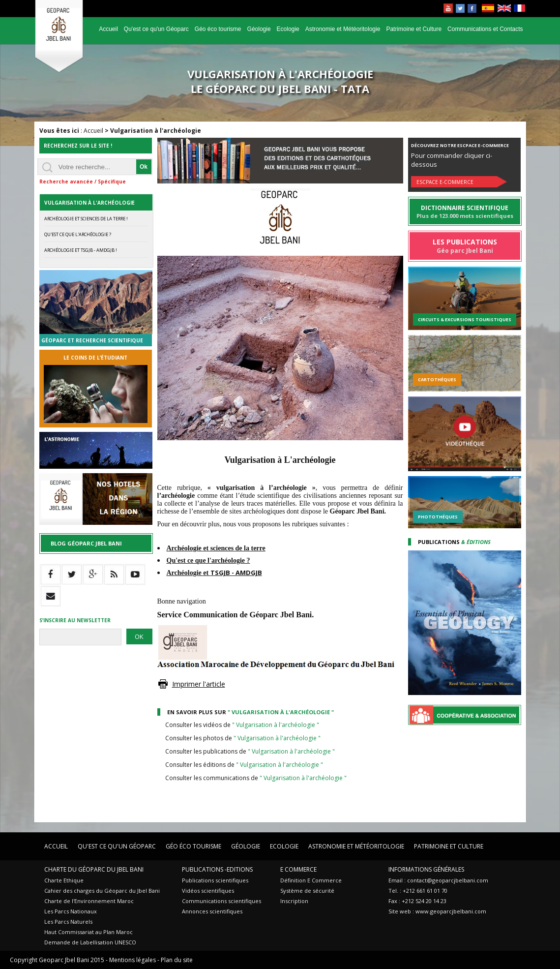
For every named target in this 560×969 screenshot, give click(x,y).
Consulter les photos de (243, 738)
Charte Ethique (64, 880)
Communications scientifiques (221, 901)
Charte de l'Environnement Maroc (89, 901)
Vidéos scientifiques (208, 891)
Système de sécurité (307, 891)
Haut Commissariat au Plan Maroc (88, 932)
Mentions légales (133, 960)
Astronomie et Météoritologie (343, 29)
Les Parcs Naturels (68, 922)
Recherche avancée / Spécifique (83, 182)
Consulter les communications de (256, 778)
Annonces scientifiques (212, 911)
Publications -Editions (217, 869)
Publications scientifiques (215, 880)
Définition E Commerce (311, 880)
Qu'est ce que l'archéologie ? (78, 234)
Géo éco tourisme (218, 29)
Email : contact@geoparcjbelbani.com (438, 880)
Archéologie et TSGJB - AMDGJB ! (81, 250)
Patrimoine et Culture (414, 29)
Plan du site (177, 960)
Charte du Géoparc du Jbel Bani (94, 869)
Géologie (259, 29)
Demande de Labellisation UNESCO (90, 942)
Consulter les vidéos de (242, 725)
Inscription (294, 901)
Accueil (108, 29)
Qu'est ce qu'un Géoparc (156, 29)
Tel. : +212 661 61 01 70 (418, 891)
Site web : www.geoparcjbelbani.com (437, 911)
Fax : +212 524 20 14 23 (417, 901)
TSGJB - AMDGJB (236, 573)
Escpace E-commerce (445, 182)
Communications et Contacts (485, 29)
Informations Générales (426, 869)
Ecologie (288, 29)
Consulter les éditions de (244, 765)
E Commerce (298, 869)
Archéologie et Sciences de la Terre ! (86, 219)
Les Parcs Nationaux (71, 911)
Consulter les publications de (250, 751)
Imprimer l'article (199, 684)
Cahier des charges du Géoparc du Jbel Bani (102, 891)
